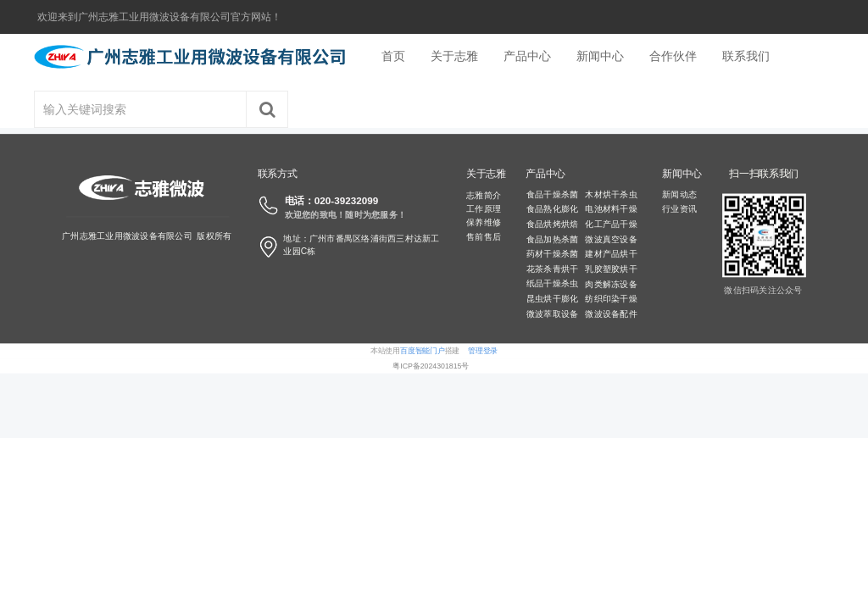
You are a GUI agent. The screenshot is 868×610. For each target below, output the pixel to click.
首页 (393, 56)
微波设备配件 (611, 314)
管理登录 (483, 351)
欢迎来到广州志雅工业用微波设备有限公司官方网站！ (159, 17)
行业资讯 (679, 209)
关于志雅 (454, 56)
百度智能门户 (423, 351)
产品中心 (527, 56)
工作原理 (484, 208)
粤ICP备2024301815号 (431, 366)
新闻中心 (600, 56)
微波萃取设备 (552, 314)
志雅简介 (484, 195)
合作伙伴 (673, 56)
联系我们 (746, 56)
